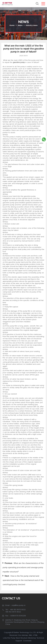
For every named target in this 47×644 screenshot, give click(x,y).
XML (30, 635)
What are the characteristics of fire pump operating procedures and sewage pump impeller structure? (23, 567)
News (20, 25)
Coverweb (27, 641)
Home (12, 25)
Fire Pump (11, 638)
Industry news (32, 25)
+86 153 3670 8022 (18, 610)
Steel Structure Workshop (26, 638)
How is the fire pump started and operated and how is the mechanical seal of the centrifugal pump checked (23, 580)
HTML (35, 635)
